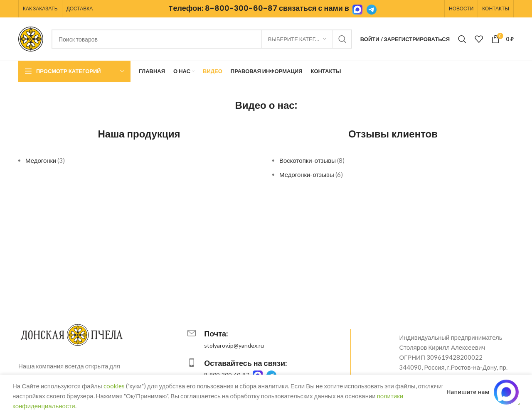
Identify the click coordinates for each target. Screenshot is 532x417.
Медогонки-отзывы (307, 174)
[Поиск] (202, 39)
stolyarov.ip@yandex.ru (234, 345)
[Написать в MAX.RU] (483, 392)
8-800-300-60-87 (241, 8)
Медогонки (41, 160)
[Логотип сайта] (31, 38)
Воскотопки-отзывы (308, 160)
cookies (114, 386)
